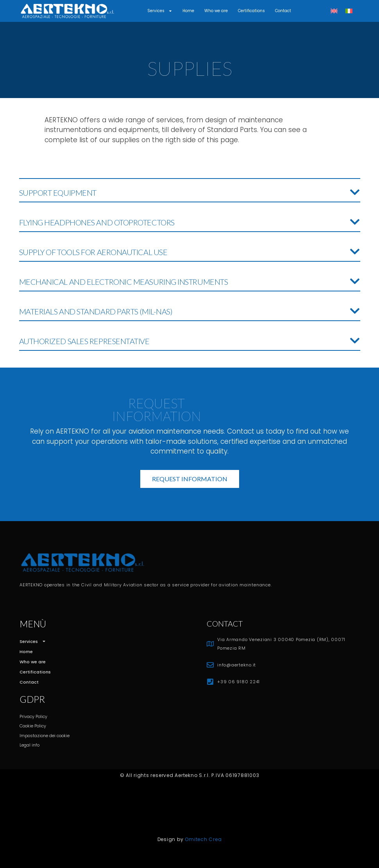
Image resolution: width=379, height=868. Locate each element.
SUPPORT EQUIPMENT (58, 193)
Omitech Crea (203, 839)
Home (188, 11)
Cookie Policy (33, 726)
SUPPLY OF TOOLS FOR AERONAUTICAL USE (93, 252)
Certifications (251, 11)
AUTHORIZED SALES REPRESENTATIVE (84, 341)
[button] (190, 191)
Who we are (216, 11)
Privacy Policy (33, 716)
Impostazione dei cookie (45, 736)
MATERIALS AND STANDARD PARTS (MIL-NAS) (96, 311)
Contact (283, 11)
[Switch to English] (334, 11)
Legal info (29, 745)
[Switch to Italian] (349, 11)
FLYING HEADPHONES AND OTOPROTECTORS (97, 222)
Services (160, 11)
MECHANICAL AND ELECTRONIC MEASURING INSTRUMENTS (124, 282)
